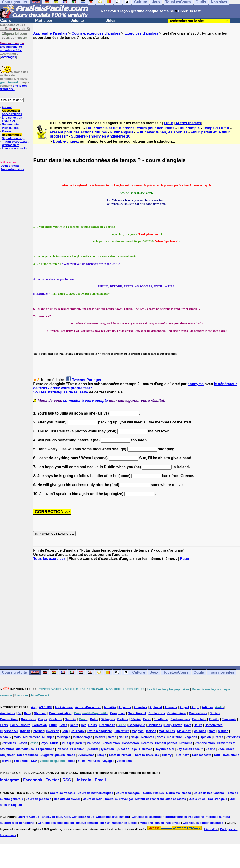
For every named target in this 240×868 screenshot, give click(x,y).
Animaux (171, 707)
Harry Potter (173, 725)
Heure (198, 725)
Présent (62, 749)
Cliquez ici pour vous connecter (14, 35)
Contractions (9, 719)
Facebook (33, 780)
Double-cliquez (66, 141)
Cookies (189, 823)
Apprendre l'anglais (50, 33)
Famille (214, 719)
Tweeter (79, 380)
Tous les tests (201, 755)
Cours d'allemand (179, 793)
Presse (7, 131)
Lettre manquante (100, 731)
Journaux (78, 731)
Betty (28, 713)
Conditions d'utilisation (112, 817)
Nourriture (175, 737)
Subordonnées (27, 755)
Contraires (28, 719)
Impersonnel (9, 731)
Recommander (12, 135)
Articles (207, 707)
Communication (60, 713)
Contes (215, 713)
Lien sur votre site (15, 148)
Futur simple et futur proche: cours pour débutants (130, 128)
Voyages (108, 761)
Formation (40, 725)
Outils (199, 672)
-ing (34, 707)
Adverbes (140, 707)
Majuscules (167, 731)
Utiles (110, 21)
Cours (5, 21)
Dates (94, 719)
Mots (17, 737)
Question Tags (127, 749)
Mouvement (31, 737)
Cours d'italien (153, 793)
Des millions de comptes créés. (12, 47)
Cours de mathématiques (95, 793)
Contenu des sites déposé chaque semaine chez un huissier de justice (88, 823)
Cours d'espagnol (128, 793)
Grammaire (107, 725)
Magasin (138, 731)
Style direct (226, 749)
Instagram (10, 780)
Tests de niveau (120, 755)
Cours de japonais (38, 799)
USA (34, 761)
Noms (161, 737)
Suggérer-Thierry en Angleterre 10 (101, 136)
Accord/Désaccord (88, 707)
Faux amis (229, 719)
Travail (6, 761)
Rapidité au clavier (67, 799)
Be (20, 713)
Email (100, 780)
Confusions (157, 713)
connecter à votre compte (86, 401)
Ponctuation (111, 743)
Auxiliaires (8, 713)
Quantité (92, 749)
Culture (139, 672)
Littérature (122, 731)
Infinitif (25, 731)
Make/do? (184, 731)
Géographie (137, 725)
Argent (184, 707)
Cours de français (63, 793)
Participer (44, 21)
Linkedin (83, 780)
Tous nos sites (222, 672)
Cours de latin (93, 799)
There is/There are (146, 755)
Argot (195, 707)
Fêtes (63, 725)
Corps (43, 719)
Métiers (100, 737)
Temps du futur (216, 128)
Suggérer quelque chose (58, 755)
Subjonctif (7, 755)
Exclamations (180, 719)
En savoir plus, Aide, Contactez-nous (68, 817)
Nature (123, 737)
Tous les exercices (49, 559)
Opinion (205, 737)
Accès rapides (12, 114)
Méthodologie (83, 737)
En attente (161, 719)
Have (188, 725)
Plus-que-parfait (73, 743)
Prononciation (205, 743)
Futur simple (189, 128)
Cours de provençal (119, 799)
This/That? (182, 755)
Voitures (94, 761)
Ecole (147, 719)
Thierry (166, 755)
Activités (110, 707)
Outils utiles (197, 799)
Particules (9, 743)
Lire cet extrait (12, 117)
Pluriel (55, 743)
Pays (44, 743)
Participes (233, 737)
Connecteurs (198, 713)
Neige (135, 737)
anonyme (196, 384)
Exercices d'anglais (141, 33)
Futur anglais (122, 132)
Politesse (94, 743)
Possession (131, 743)
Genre (74, 725)
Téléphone (21, 761)
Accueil (7, 107)
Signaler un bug (13, 138)
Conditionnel (137, 713)
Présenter (77, 749)
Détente (77, 21)
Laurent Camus (28, 817)
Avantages (8, 57)
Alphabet (156, 707)
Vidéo (71, 761)
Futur (168, 123)
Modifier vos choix (210, 823)
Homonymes (214, 725)
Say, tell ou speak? (190, 749)
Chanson (40, 713)
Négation (191, 737)
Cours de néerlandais (209, 793)
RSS (67, 780)
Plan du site (10, 128)
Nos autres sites (12, 169)
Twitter (52, 780)
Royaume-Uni (164, 749)
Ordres (218, 737)
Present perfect (166, 743)
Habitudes (155, 725)
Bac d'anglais (217, 799)
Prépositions (45, 749)
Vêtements (124, 761)
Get (83, 725)
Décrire (136, 719)
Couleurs (56, 719)
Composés (118, 713)
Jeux (154, 672)
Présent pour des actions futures (78, 132)
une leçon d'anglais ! (13, 87)
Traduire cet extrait (15, 142)
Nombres (148, 737)
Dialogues (108, 719)
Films (4, 725)
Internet (38, 731)
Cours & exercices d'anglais (96, 33)
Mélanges (64, 737)
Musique (48, 737)
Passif (23, 743)
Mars (212, 731)
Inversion (53, 731)
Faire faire (199, 719)
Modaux (6, 737)
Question (107, 749)
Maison (151, 731)
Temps (102, 755)
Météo (112, 737)
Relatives (146, 749)
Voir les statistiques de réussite (61, 392)
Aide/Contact (11, 111)
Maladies (200, 731)
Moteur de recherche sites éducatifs (161, 799)
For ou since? (20, 725)
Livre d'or (9, 121)
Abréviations (64, 707)
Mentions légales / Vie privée (160, 823)
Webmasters (11, 145)
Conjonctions (177, 713)
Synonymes (86, 755)
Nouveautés (10, 124)
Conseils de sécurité (146, 817)
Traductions (231, 755)
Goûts (93, 725)
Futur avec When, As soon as (162, 132)
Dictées (123, 719)
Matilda (223, 731)
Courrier (71, 719)
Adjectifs (125, 707)
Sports (210, 749)
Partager (94, 380)
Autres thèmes (188, 123)
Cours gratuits (14, 672)
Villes (82, 761)
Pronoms (186, 743)
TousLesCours (176, 672)
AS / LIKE (46, 707)
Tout (217, 755)
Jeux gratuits (10, 166)
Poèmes (147, 743)
